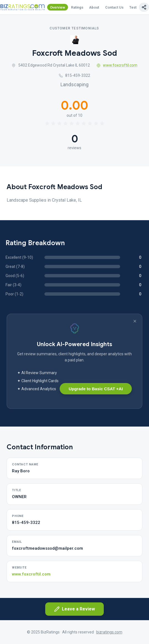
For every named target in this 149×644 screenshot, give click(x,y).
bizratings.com (109, 632)
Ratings (77, 7)
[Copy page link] (144, 7)
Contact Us (114, 7)
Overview (58, 7)
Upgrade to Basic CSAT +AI (96, 389)
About (94, 7)
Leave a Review (74, 609)
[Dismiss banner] (135, 321)
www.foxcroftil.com (117, 65)
